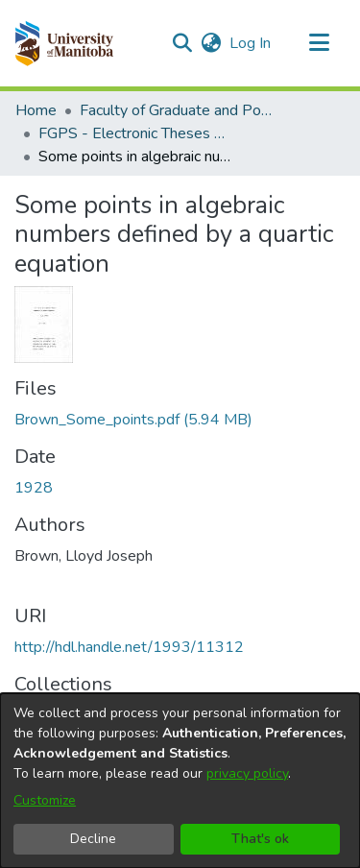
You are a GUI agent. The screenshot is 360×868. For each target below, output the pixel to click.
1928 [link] (34, 488)
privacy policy (247, 773)
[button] (64, 43)
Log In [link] (251, 43)
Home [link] (36, 110)
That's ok (260, 839)
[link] (133, 420)
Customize (45, 800)
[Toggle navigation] (319, 43)
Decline (93, 839)
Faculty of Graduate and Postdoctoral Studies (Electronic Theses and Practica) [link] (176, 110)
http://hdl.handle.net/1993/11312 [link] (129, 647)
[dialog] (180, 781)
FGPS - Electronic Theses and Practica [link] (134, 133)
